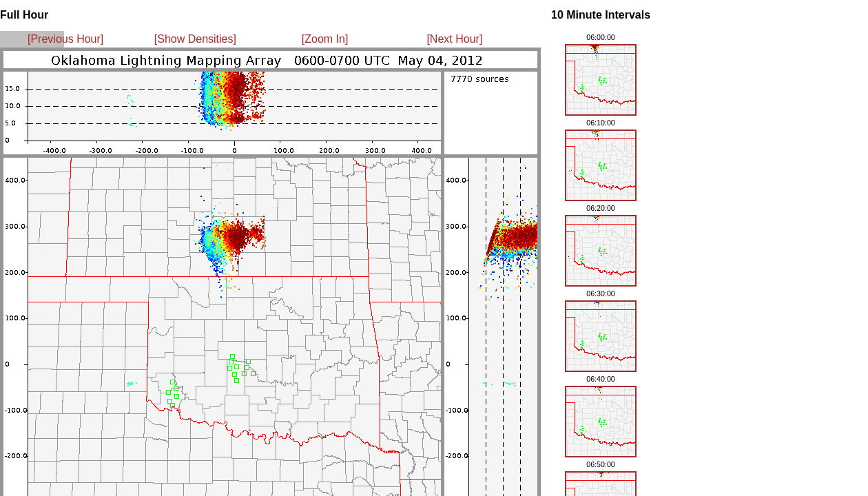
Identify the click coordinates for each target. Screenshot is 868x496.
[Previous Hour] (65, 39)
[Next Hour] (454, 39)
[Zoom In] (325, 39)
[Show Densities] (195, 39)
